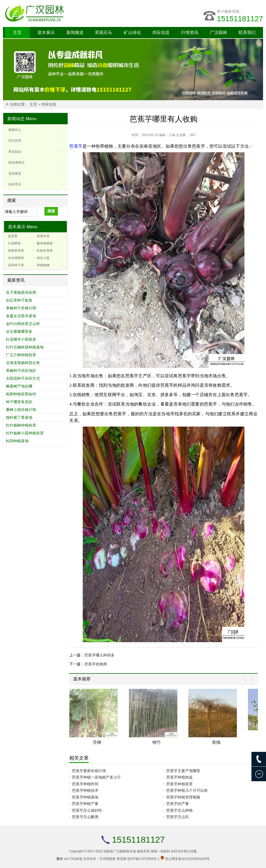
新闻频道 (75, 32)
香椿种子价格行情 (21, 308)
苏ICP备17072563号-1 (143, 859)
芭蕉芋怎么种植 (179, 810)
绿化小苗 (43, 258)
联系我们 (247, 32)
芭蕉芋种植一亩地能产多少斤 (96, 777)
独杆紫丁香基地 (19, 417)
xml (66, 859)
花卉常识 (15, 184)
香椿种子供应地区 (21, 371)
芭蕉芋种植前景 (179, 784)
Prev (246, 680)
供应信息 (161, 32)
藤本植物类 (45, 243)
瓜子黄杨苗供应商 (21, 292)
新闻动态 (16, 119)
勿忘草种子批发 (19, 300)
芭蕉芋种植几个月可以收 (187, 790)
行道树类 (14, 243)
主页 (17, 32)
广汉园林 (219, 32)
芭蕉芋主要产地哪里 (183, 771)
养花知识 (15, 152)
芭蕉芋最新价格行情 (89, 771)
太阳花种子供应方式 (23, 378)
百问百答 (15, 141)
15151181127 (240, 19)
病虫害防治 (16, 162)
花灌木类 (43, 236)
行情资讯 (190, 32)
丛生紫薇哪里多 (19, 331)
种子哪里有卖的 (19, 402)
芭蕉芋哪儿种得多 (99, 655)
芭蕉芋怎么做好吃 (87, 810)
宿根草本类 (16, 251)
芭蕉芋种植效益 (179, 777)
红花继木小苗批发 (21, 339)
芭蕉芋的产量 (178, 804)
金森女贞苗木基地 (21, 316)
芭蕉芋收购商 (96, 664)
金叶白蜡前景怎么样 (23, 324)
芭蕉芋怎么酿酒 (85, 817)
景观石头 (103, 32)
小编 (172, 135)
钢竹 (157, 742)
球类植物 (43, 265)
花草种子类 (16, 265)
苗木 (60, 859)
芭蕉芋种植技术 (85, 790)
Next (251, 680)
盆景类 (13, 236)
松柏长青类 (45, 251)
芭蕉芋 (76, 146)
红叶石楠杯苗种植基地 (25, 347)
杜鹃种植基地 (17, 441)
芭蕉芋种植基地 (85, 797)
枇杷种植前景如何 (21, 394)
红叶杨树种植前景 (21, 425)
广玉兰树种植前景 (21, 355)
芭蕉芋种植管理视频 (183, 797)
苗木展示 (46, 32)
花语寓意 (15, 174)
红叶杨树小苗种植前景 (25, 433)
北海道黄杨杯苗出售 (23, 363)
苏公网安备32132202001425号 (187, 859)
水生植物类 (16, 258)
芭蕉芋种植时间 (85, 784)
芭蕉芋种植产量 (85, 804)
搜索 (51, 211)
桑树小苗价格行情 (21, 410)
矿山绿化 (132, 32)
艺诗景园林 (108, 859)
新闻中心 (15, 130)
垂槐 (216, 742)
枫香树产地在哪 (19, 386)
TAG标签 (76, 859)
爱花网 (122, 859)
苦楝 (97, 742)
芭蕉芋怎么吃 (178, 817)
